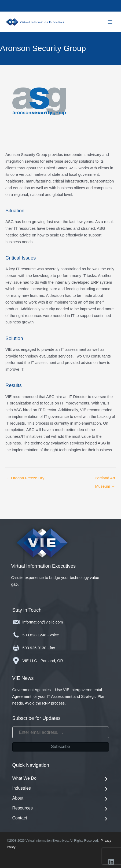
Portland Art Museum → (105, 479)
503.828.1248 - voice (41, 635)
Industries (61, 789)
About (61, 799)
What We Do (61, 779)
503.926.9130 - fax (39, 648)
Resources (61, 809)
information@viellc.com (43, 622)
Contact (61, 818)
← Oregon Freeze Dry (25, 478)
